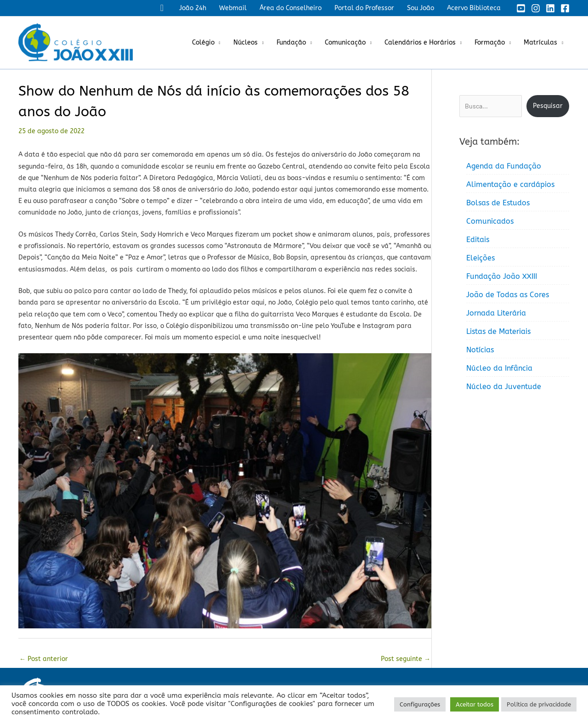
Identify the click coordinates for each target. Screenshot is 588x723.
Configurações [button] (420, 704)
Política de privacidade (539, 704)
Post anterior (44, 659)
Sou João (421, 8)
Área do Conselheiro (291, 8)
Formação (490, 42)
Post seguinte (406, 659)
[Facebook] (565, 8)
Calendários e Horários (420, 42)
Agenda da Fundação (504, 166)
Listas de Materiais (498, 331)
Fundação (291, 42)
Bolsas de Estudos (498, 203)
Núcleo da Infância (499, 368)
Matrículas (540, 42)
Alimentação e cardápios (510, 184)
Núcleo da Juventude (504, 387)
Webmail (233, 8)
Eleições (481, 258)
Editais (478, 240)
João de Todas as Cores (508, 295)
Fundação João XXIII (502, 276)
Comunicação (345, 42)
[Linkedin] (550, 8)
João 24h (193, 8)
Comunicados (490, 221)
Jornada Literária (496, 313)
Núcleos (246, 42)
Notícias (480, 350)
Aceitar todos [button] (475, 704)
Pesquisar (548, 106)
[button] (162, 8)
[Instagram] (536, 8)
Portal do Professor (364, 8)
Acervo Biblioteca (474, 8)
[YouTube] (521, 8)
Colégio (203, 42)
